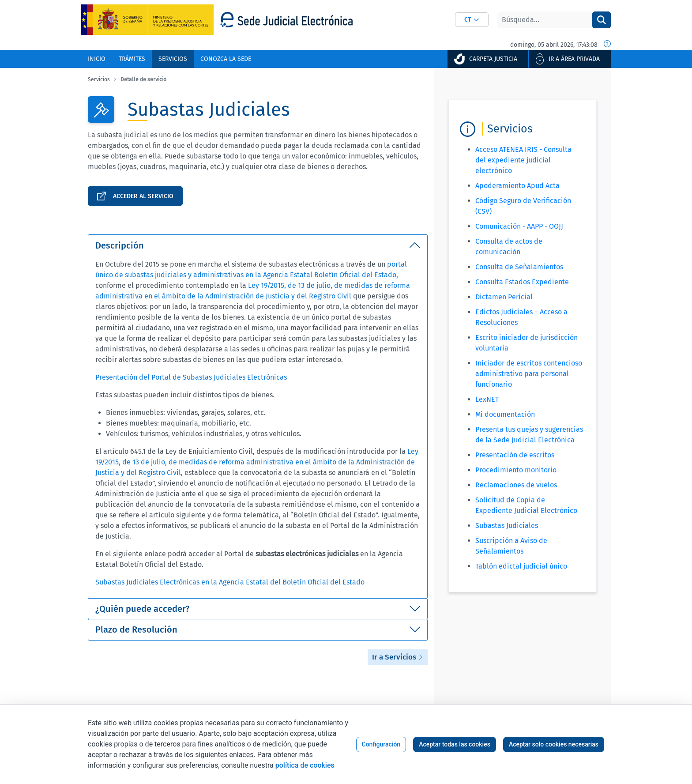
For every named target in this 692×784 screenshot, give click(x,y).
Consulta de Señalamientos (519, 267)
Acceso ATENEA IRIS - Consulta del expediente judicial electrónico (523, 160)
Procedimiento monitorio (516, 470)
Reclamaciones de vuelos (516, 485)
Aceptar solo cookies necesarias (554, 744)
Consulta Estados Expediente (522, 282)
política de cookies (305, 765)
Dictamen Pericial (504, 297)
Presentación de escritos (515, 455)
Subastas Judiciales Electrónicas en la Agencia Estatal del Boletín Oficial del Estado (230, 582)
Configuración (381, 744)
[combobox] (472, 20)
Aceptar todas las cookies (455, 744)
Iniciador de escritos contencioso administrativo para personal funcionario (529, 374)
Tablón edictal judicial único (521, 566)
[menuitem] (97, 59)
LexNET (487, 399)
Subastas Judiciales (507, 526)
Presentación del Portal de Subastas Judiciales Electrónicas (191, 377)
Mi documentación (505, 414)
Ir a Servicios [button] (398, 657)
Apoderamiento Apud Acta (517, 186)
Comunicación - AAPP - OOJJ (519, 226)
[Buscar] (545, 20)
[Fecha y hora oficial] (607, 45)
